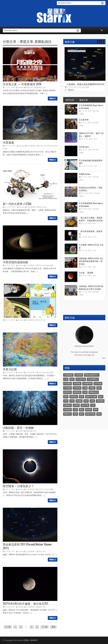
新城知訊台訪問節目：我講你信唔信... (91, 189)
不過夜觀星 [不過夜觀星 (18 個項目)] (68, 375)
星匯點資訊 (43, 41)
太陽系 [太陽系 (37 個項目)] (92, 388)
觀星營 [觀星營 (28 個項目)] (89, 410)
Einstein (21, 87)
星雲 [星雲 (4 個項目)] (82, 397)
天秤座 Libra (84, 147)
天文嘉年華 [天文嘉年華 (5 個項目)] (81, 379)
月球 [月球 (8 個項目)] (66, 401)
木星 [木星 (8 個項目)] (86, 401)
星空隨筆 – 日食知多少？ (18, 486)
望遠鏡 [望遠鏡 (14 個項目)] (79, 401)
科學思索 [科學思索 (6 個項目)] (67, 410)
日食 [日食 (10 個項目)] (85, 392)
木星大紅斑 (10, 369)
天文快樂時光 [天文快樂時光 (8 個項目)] (93, 379)
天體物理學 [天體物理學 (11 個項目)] (87, 384)
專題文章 (26, 41)
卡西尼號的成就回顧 (15, 262)
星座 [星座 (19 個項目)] (66, 397)
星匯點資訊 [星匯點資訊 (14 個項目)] (94, 392)
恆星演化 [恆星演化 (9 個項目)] (67, 392)
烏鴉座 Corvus (84, 174)
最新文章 (84, 100)
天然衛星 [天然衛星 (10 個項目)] (77, 384)
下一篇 (45, 627)
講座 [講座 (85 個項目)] (96, 410)
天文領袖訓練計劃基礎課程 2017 (91, 162)
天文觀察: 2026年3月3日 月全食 (91, 246)
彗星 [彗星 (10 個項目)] (99, 388)
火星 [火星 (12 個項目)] (93, 405)
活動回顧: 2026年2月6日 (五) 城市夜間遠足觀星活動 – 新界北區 (91, 261)
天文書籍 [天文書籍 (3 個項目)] (67, 384)
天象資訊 (39, 552)
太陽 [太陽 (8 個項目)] (85, 388)
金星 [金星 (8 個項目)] (75, 414)
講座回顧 (29, 431)
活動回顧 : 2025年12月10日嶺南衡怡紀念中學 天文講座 (91, 288)
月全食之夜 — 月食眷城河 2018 (22, 84)
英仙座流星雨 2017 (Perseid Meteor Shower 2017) (27, 546)
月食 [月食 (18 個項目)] (72, 401)
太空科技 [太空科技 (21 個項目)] (77, 388)
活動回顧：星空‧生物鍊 (18, 428)
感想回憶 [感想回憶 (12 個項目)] (77, 392)
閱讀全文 (53, 99)
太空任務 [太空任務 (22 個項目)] (98, 384)
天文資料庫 (31, 146)
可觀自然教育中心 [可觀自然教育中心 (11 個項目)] (92, 375)
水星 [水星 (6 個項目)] (92, 401)
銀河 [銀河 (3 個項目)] (82, 414)
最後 (53, 627)
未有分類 (47, 146)
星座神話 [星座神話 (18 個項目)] (74, 397)
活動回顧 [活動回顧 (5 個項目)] (100, 401)
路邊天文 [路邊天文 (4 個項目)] (67, 414)
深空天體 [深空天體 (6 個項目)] (85, 405)
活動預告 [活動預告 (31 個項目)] (67, 405)
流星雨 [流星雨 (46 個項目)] (76, 405)
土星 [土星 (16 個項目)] (66, 379)
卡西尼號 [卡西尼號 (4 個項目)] (79, 375)
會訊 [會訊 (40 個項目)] (101, 397)
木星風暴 (8, 142)
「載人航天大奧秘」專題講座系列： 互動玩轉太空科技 (91, 219)
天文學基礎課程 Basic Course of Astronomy (91, 107)
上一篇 (8, 627)
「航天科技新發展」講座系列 (91, 233)
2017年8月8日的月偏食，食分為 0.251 (26, 603)
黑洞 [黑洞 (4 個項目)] (99, 414)
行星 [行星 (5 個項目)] (75, 410)
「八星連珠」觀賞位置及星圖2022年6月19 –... (86, 84)
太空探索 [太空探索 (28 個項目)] (67, 388)
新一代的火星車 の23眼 (17, 204)
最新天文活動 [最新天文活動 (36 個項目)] (91, 397)
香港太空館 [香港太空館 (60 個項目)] (90, 414)
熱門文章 (70, 100)
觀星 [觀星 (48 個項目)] (82, 410)
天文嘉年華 (84, 120)
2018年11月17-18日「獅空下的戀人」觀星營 (91, 135)
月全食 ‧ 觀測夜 (86, 273)
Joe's (104, 358)
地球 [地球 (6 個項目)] (72, 379)
